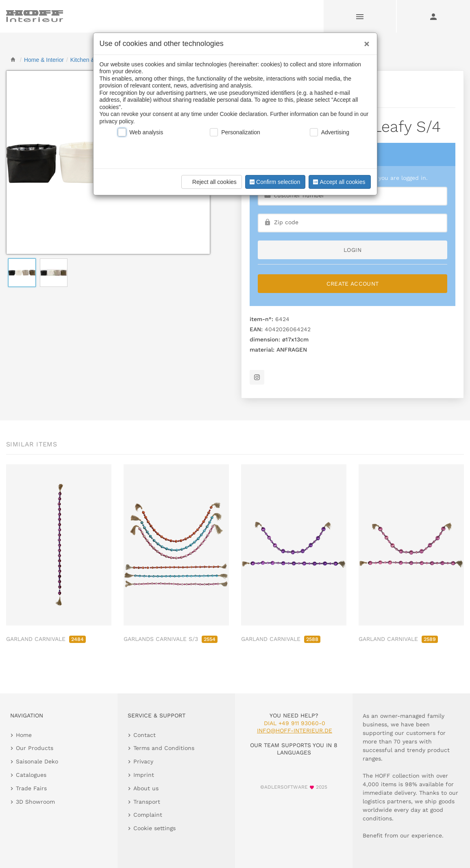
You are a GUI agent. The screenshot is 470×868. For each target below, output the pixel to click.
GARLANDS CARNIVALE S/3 (171, 639)
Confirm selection (274, 182)
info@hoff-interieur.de (295, 730)
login (352, 250)
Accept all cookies (338, 182)
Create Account (353, 284)
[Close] (365, 41)
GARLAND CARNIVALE (46, 639)
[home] (13, 60)
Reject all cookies (210, 182)
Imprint (144, 775)
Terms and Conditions (164, 748)
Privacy (143, 761)
